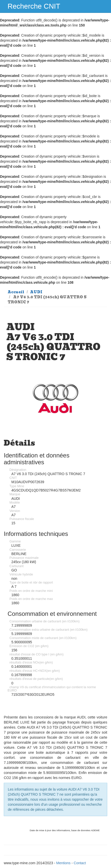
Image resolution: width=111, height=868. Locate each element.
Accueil (16, 292)
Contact (80, 863)
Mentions (63, 863)
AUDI (36, 292)
